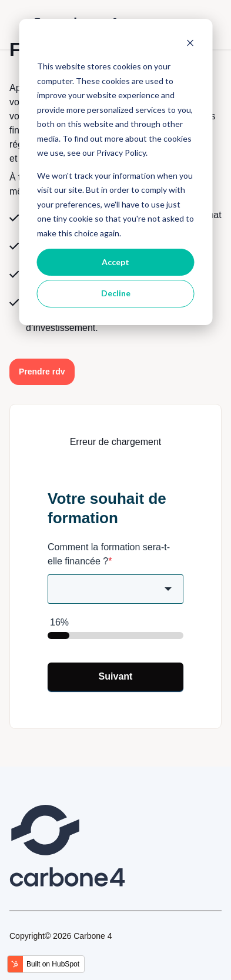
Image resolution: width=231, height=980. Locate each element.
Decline (116, 293)
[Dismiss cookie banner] (190, 44)
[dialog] (115, 172)
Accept (115, 262)
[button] (42, 372)
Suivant (116, 676)
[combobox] (115, 589)
